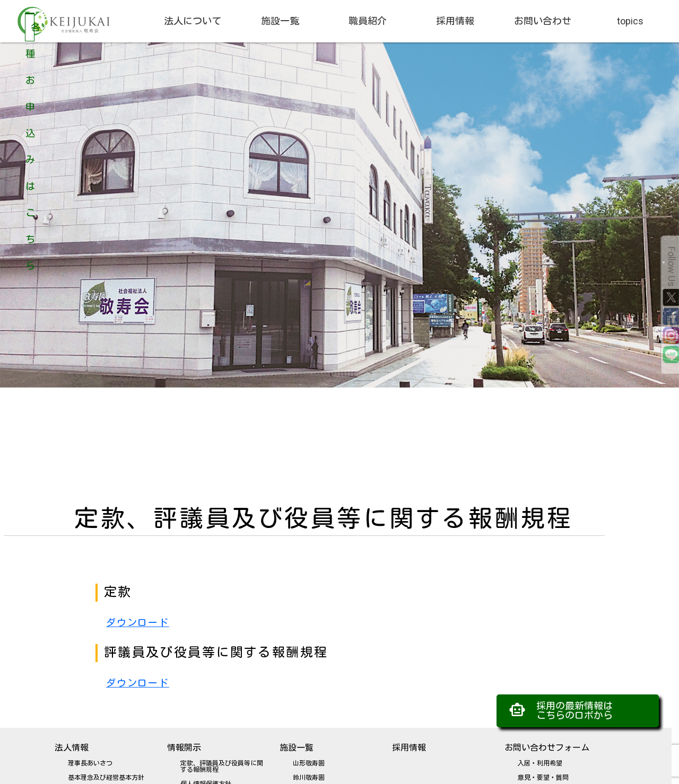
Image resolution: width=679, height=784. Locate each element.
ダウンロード (138, 623)
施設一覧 (280, 21)
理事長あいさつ (90, 763)
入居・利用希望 (540, 763)
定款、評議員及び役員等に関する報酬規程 (222, 767)
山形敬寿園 (309, 763)
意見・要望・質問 (543, 778)
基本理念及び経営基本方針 (106, 778)
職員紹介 (368, 21)
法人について (193, 21)
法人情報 (72, 748)
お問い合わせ (543, 21)
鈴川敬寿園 (309, 778)
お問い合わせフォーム (547, 748)
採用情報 (455, 21)
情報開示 (184, 748)
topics (630, 21)
